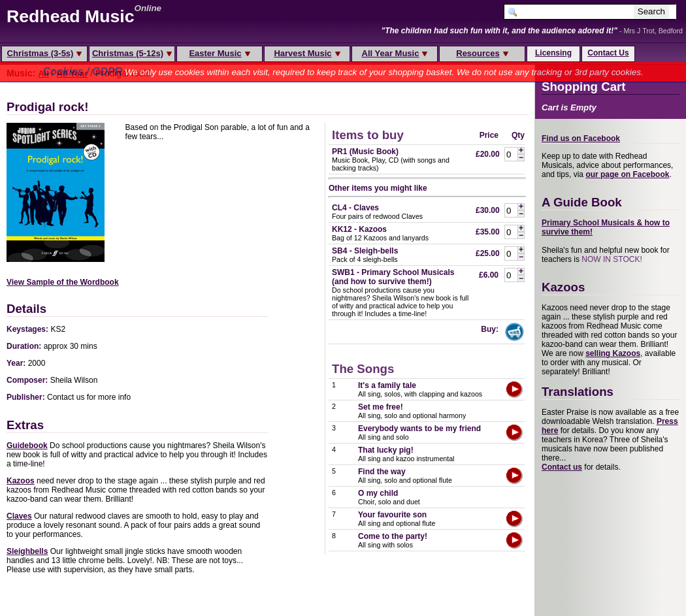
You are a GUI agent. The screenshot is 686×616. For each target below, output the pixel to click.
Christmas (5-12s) (132, 53)
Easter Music (219, 53)
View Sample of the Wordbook (63, 282)
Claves (19, 516)
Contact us (562, 467)
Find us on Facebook (581, 138)
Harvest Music (307, 53)
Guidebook (27, 446)
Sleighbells (27, 551)
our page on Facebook (627, 174)
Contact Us (608, 53)
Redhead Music (71, 16)
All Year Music (395, 53)
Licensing (553, 53)
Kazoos (21, 481)
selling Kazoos (613, 353)
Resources (482, 53)
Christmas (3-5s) (45, 53)
